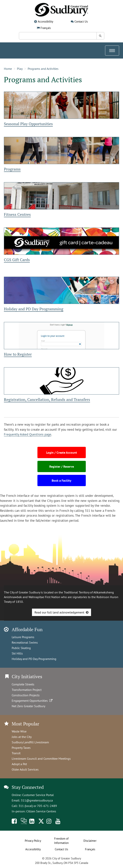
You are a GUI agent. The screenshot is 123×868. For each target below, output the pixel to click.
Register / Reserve (62, 466)
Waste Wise (19, 731)
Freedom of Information (61, 841)
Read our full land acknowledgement (59, 612)
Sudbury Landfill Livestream (30, 742)
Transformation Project (27, 690)
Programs (12, 169)
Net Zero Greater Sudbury (28, 706)
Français (46, 28)
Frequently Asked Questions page (28, 434)
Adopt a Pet (19, 764)
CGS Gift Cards (17, 260)
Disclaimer (90, 841)
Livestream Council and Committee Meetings (41, 759)
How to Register (18, 354)
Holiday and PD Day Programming (34, 309)
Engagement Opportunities (32, 701)
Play (20, 69)
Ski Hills (17, 653)
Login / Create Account (62, 452)
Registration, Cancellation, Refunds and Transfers (47, 399)
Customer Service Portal (38, 795)
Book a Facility (61, 480)
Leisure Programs (23, 637)
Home (8, 69)
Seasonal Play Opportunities (28, 124)
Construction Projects (26, 695)
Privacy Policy (33, 841)
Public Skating (21, 648)
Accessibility (46, 21)
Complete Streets (23, 684)
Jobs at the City (22, 737)
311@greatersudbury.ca (37, 800)
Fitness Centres (17, 214)
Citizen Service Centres (41, 811)
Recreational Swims (25, 642)
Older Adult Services (25, 769)
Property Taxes (21, 748)
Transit (16, 753)
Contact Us (81, 21)
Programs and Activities (43, 69)
